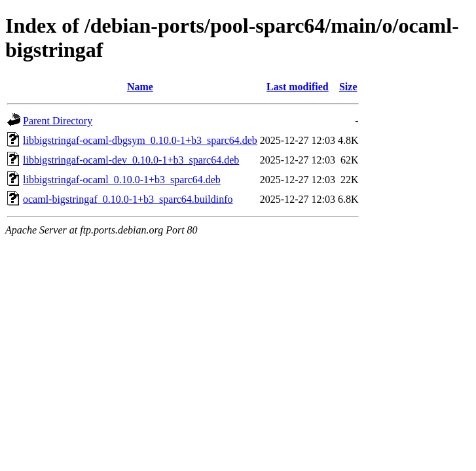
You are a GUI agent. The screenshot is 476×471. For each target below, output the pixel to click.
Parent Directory (58, 121)
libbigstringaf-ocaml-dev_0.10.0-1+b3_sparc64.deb (131, 160)
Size (348, 87)
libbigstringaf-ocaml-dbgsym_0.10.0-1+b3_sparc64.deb (140, 140)
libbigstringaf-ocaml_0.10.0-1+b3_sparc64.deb (122, 180)
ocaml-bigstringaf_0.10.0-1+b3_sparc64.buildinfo (128, 199)
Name (140, 87)
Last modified (298, 87)
